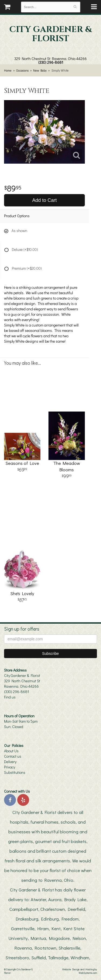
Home (8, 70)
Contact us (13, 756)
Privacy (10, 767)
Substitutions (15, 772)
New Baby (40, 70)
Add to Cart (44, 200)
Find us (10, 697)
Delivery (10, 762)
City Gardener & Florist (51, 34)
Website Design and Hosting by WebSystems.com (80, 971)
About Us (11, 751)
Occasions (22, 70)
